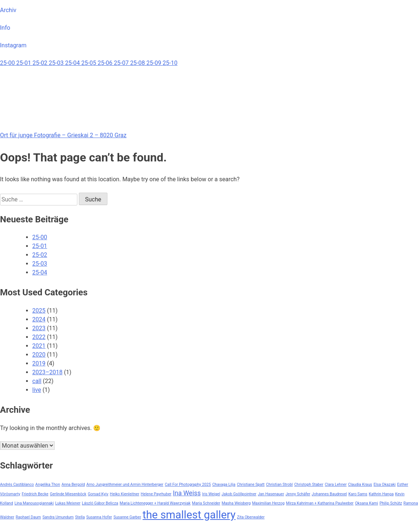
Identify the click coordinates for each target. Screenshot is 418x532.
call (37, 381)
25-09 (154, 63)
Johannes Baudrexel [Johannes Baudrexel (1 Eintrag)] (329, 494)
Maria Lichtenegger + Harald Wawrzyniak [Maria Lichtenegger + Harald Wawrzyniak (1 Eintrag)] (155, 503)
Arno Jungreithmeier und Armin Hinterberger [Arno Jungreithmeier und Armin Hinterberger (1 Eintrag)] (125, 484)
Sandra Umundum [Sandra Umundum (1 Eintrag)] (58, 517)
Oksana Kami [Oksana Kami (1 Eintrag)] (366, 503)
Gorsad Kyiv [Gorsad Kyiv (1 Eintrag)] (98, 494)
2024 (39, 319)
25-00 (8, 63)
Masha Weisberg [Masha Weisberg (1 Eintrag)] (236, 503)
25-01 (24, 63)
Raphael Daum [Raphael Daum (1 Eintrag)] (28, 517)
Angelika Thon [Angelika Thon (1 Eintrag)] (47, 484)
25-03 (57, 63)
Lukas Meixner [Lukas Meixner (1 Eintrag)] (68, 503)
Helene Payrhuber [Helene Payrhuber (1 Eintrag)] (156, 494)
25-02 (41, 63)
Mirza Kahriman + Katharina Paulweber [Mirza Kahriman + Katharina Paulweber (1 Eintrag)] (320, 503)
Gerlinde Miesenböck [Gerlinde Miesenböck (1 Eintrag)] (68, 494)
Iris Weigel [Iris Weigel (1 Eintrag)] (211, 494)
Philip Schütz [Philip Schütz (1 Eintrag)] (391, 503)
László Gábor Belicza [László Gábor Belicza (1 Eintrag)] (100, 503)
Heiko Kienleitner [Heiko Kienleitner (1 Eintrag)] (125, 494)
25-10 (170, 63)
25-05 (89, 63)
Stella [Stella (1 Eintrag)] (80, 517)
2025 (39, 311)
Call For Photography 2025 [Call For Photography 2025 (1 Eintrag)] (188, 484)
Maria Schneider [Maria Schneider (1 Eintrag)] (206, 503)
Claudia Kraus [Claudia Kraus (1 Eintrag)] (360, 484)
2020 (39, 355)
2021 (39, 346)
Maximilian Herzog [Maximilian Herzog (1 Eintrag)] (269, 503)
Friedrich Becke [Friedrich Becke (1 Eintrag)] (35, 494)
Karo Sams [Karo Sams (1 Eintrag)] (358, 494)
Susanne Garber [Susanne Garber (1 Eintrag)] (127, 517)
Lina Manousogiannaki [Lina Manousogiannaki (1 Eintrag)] (34, 503)
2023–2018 (47, 372)
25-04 (73, 63)
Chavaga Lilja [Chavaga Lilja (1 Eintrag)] (224, 484)
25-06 (106, 63)
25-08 (138, 63)
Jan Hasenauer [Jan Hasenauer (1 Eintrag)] (271, 494)
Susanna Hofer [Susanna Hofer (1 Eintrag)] (99, 517)
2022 (39, 337)
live (37, 390)
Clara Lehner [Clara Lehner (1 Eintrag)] (336, 484)
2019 (39, 363)
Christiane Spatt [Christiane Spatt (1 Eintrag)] (251, 484)
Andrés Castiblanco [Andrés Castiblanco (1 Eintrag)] (17, 484)
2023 (39, 328)
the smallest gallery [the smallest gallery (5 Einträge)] (189, 515)
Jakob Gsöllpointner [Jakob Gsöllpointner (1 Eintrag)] (239, 494)
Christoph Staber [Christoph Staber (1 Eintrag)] (309, 484)
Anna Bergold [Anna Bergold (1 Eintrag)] (73, 484)
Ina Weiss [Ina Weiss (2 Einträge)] (187, 493)
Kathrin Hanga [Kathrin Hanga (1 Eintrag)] (381, 494)
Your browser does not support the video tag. (55, 95)
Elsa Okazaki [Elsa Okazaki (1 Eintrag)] (385, 484)
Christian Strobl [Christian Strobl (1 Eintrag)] (280, 484)
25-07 (122, 63)
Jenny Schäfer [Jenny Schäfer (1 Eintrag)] (298, 494)
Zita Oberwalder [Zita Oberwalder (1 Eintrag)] (251, 517)
